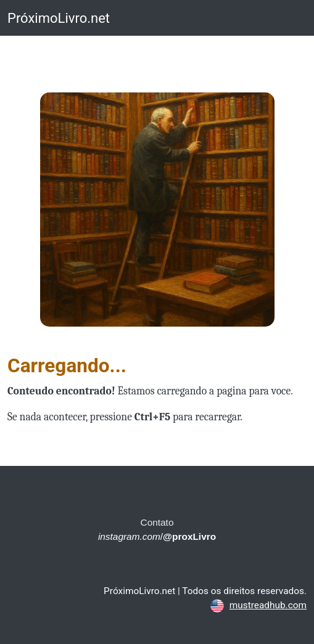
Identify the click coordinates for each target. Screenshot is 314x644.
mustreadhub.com (268, 605)
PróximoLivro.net (59, 18)
